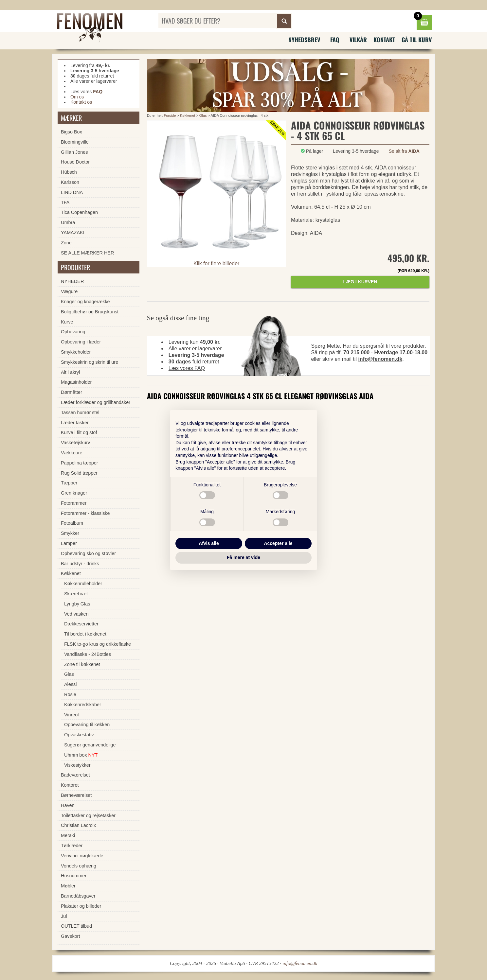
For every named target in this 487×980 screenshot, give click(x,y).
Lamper (69, 543)
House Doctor (75, 162)
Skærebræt (76, 594)
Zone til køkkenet (82, 664)
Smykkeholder (76, 352)
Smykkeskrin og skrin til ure (90, 362)
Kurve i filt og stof (79, 432)
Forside (170, 115)
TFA (65, 202)
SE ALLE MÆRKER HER (87, 253)
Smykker (70, 533)
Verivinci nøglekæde (82, 856)
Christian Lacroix (78, 825)
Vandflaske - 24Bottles (88, 654)
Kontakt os (81, 102)
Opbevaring (73, 332)
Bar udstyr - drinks (80, 564)
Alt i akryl (70, 372)
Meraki (68, 835)
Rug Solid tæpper (79, 473)
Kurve (67, 322)
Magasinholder (76, 382)
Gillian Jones (74, 152)
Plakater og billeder (81, 906)
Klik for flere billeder (216, 263)
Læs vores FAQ (187, 368)
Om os (77, 97)
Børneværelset (76, 795)
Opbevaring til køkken (87, 725)
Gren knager (74, 493)
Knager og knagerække (85, 302)
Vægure (69, 291)
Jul (64, 916)
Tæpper (69, 483)
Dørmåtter (72, 392)
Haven (68, 805)
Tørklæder (72, 846)
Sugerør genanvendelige (90, 745)
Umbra (68, 222)
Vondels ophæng (79, 866)
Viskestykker (77, 765)
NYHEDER (72, 281)
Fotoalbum (72, 523)
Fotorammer (74, 503)
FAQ (335, 40)
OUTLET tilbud (76, 926)
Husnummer (74, 876)
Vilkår (358, 40)
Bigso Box (72, 132)
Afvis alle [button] (209, 543)
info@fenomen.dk (380, 359)
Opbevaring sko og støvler (88, 553)
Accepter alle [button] (278, 543)
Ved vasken (76, 614)
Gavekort (70, 936)
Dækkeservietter (81, 624)
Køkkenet (188, 115)
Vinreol (72, 715)
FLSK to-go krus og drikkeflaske (98, 644)
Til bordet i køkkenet (85, 634)
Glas (203, 115)
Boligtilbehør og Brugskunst (90, 312)
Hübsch (69, 172)
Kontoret (70, 785)
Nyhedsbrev (304, 40)
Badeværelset (75, 775)
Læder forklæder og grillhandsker (96, 402)
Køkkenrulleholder (83, 584)
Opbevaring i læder (81, 342)
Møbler (68, 886)
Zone (66, 243)
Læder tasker (75, 423)
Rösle (70, 694)
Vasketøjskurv (75, 443)
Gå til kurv (417, 40)
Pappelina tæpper (80, 463)
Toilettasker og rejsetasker (88, 815)
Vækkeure (72, 453)
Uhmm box (81, 755)
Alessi (70, 684)
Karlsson (70, 182)
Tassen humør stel (80, 412)
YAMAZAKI (73, 233)
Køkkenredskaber (83, 705)
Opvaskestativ (79, 735)
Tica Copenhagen (79, 212)
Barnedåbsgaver (78, 896)
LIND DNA (72, 192)
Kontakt (384, 40)
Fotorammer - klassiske (85, 513)
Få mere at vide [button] (243, 557)
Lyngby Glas (77, 604)
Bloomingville (75, 142)
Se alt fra (404, 151)
